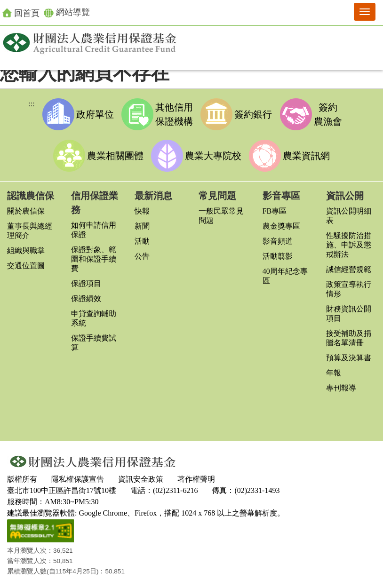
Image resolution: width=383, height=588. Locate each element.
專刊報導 (341, 388)
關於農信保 (26, 211)
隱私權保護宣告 (78, 479)
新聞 (142, 226)
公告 (142, 256)
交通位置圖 (26, 266)
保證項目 (86, 283)
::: (31, 104)
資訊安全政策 (141, 479)
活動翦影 (278, 256)
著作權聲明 (196, 479)
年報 (334, 373)
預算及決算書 (349, 358)
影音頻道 (278, 241)
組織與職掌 (26, 250)
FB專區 (275, 211)
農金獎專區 (281, 226)
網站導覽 (67, 13)
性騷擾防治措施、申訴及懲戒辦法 (349, 245)
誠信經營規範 (349, 269)
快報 (142, 211)
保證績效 (86, 298)
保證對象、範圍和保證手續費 (94, 259)
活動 (142, 241)
